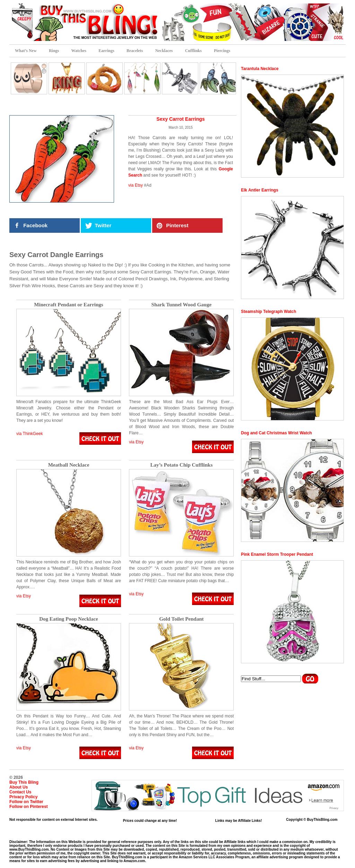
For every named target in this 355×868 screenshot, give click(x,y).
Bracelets (135, 51)
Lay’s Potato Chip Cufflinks (181, 465)
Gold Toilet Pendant (181, 619)
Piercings (222, 51)
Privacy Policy (23, 797)
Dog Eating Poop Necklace (69, 619)
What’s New (26, 51)
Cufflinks (193, 51)
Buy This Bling (24, 782)
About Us (19, 787)
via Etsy (136, 185)
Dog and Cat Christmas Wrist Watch (276, 433)
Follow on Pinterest (29, 807)
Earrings (106, 51)
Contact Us (20, 792)
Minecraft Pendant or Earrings (68, 305)
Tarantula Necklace (260, 69)
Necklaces (164, 51)
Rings (54, 51)
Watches (79, 51)
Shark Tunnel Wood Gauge (182, 305)
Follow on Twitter (26, 802)
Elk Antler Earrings (260, 190)
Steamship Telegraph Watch (269, 312)
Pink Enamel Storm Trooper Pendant (277, 554)
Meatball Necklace (69, 465)
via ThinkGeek (29, 434)
